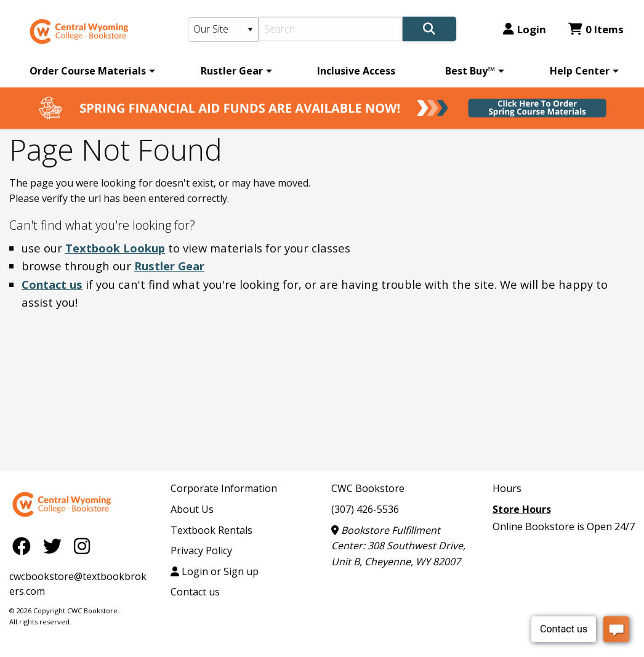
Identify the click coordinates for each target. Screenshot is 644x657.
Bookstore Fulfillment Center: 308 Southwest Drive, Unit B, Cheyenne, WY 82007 (398, 546)
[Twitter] (55, 545)
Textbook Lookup (115, 248)
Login (525, 29)
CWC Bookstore (368, 488)
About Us (192, 509)
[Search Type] (223, 30)
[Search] (331, 29)
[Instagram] (82, 545)
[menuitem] (90, 71)
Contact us (52, 284)
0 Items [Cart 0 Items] (596, 29)
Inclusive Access (356, 71)
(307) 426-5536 (365, 509)
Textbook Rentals (211, 530)
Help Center (580, 71)
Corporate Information (224, 488)
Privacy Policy (201, 550)
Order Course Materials (88, 71)
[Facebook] (25, 545)
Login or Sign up (215, 571)
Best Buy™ (470, 71)
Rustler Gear (232, 71)
